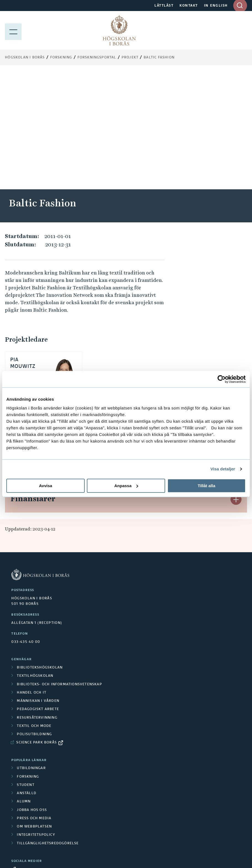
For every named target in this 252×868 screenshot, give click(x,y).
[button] (236, 315)
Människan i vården (38, 584)
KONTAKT (189, 6)
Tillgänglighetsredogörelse (48, 727)
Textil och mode (34, 609)
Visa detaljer (223, 469)
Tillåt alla (207, 486)
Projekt (130, 58)
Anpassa (126, 486)
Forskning (61, 58)
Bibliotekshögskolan (40, 551)
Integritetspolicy (36, 718)
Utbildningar (31, 651)
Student (26, 668)
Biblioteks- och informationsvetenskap (59, 568)
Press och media (34, 702)
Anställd (27, 676)
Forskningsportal (97, 58)
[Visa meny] (13, 30)
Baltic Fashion (159, 58)
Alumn (24, 685)
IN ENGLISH (216, 6)
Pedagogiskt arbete (38, 592)
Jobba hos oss (32, 693)
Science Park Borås (37, 626)
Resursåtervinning (37, 601)
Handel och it (32, 576)
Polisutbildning (34, 618)
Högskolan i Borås (25, 58)
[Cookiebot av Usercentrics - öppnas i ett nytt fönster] (222, 379)
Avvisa (45, 486)
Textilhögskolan (35, 559)
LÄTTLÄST (164, 6)
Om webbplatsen (34, 710)
